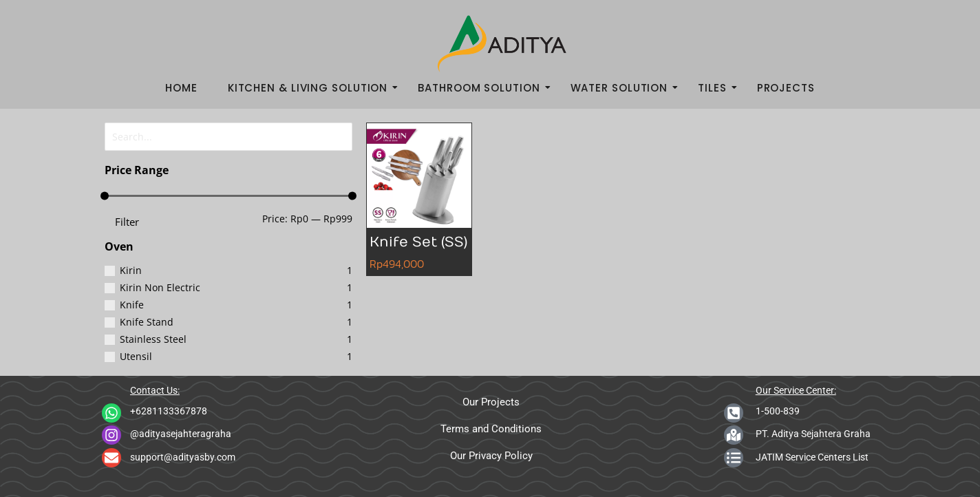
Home (181, 88)
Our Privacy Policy (491, 456)
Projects (786, 88)
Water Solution (624, 88)
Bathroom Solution (483, 88)
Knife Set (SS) (418, 242)
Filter (127, 220)
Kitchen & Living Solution (312, 88)
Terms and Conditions (491, 429)
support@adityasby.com (183, 457)
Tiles (716, 88)
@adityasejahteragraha (181, 434)
